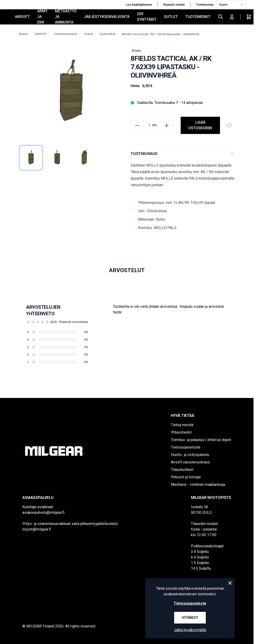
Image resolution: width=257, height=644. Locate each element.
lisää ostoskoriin (200, 125)
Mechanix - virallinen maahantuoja (198, 485)
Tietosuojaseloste (186, 447)
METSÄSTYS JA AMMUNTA (66, 17)
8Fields (136, 51)
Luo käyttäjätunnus (139, 5)
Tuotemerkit (198, 17)
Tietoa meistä (182, 425)
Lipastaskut (107, 34)
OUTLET (171, 17)
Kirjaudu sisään (174, 5)
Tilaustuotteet (182, 470)
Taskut (88, 34)
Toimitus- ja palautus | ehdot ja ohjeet (201, 440)
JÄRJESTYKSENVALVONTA (107, 17)
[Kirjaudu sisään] (232, 17)
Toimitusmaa (205, 5)
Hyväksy (190, 618)
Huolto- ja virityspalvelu (190, 455)
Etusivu (23, 34)
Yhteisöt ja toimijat (186, 477)
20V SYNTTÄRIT (147, 17)
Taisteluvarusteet (65, 34)
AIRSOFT (22, 17)
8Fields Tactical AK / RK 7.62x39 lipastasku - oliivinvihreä (161, 34)
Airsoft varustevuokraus (190, 462)
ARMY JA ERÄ (42, 17)
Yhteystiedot (181, 432)
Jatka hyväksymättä (190, 630)
